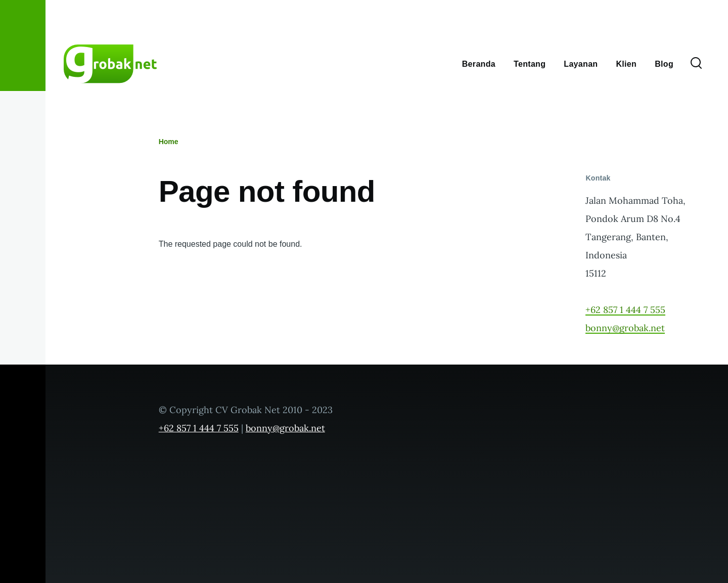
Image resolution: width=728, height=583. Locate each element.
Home (169, 142)
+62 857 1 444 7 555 (625, 310)
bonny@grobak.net (625, 328)
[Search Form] (696, 64)
